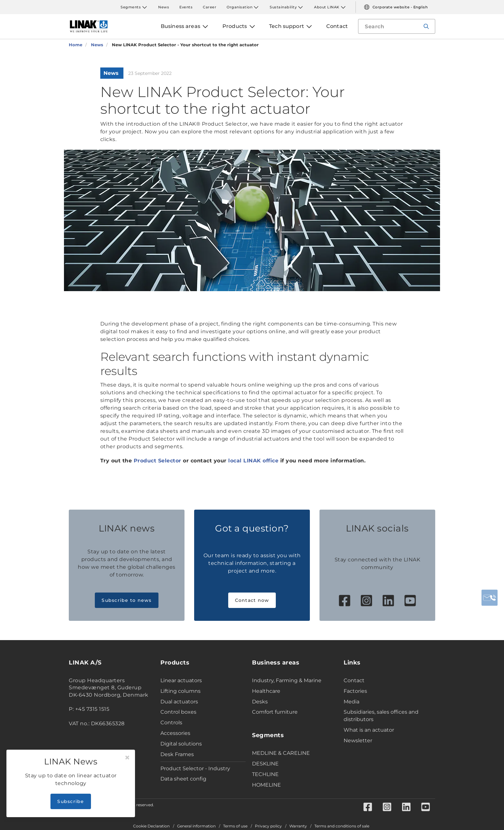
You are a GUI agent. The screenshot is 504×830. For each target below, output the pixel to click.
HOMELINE (266, 785)
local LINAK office (253, 461)
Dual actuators (179, 702)
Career (210, 7)
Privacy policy (268, 826)
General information (196, 826)
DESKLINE (265, 764)
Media (351, 702)
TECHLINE (265, 774)
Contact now (252, 600)
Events (186, 7)
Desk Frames (177, 754)
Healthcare (266, 691)
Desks (260, 702)
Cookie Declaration (151, 826)
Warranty (298, 826)
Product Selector (157, 461)
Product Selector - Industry (195, 768)
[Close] (127, 758)
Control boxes (178, 712)
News (164, 7)
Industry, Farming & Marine (287, 680)
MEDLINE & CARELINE (281, 753)
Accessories (175, 733)
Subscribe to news (126, 600)
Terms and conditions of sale (342, 826)
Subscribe (71, 801)
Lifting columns (180, 691)
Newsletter (358, 741)
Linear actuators (181, 680)
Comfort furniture (275, 712)
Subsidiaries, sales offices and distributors (381, 716)
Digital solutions (181, 744)
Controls (171, 723)
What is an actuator (369, 730)
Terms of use (235, 826)
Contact (354, 680)
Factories (355, 691)
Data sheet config (183, 779)
